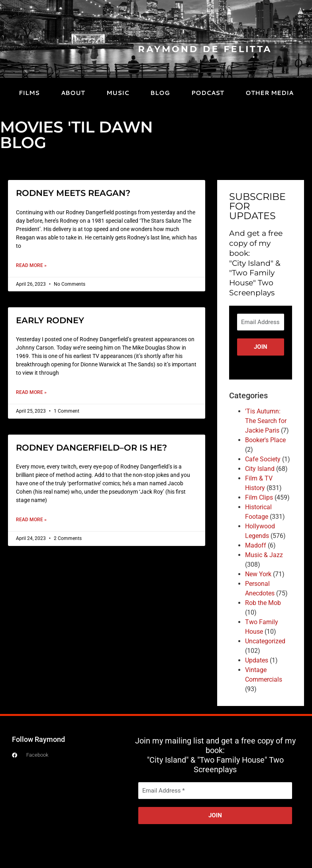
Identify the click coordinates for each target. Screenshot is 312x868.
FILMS (29, 93)
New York (258, 574)
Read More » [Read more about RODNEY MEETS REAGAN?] (31, 265)
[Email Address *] (261, 322)
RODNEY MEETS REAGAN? (73, 193)
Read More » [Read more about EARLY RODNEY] (31, 392)
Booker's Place (265, 440)
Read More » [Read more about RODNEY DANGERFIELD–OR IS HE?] (31, 520)
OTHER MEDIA (269, 93)
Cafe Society (263, 459)
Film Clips (259, 497)
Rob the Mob (263, 603)
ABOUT (73, 93)
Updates (257, 660)
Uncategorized (265, 641)
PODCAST (208, 93)
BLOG (160, 93)
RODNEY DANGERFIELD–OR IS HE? (91, 448)
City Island (260, 469)
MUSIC (118, 93)
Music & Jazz (264, 555)
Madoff (256, 545)
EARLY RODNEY (50, 320)
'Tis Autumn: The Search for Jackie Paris (266, 421)
